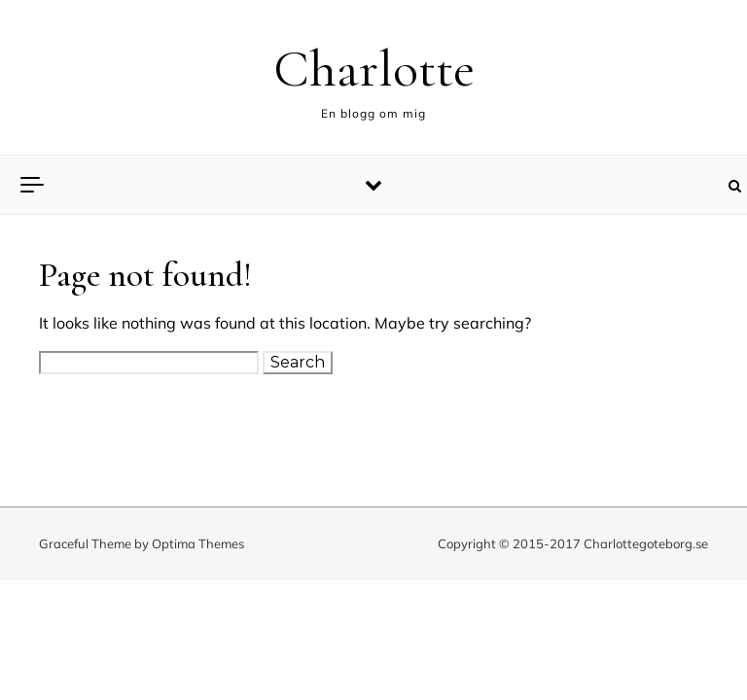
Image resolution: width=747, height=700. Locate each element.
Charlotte (374, 69)
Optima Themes (198, 543)
